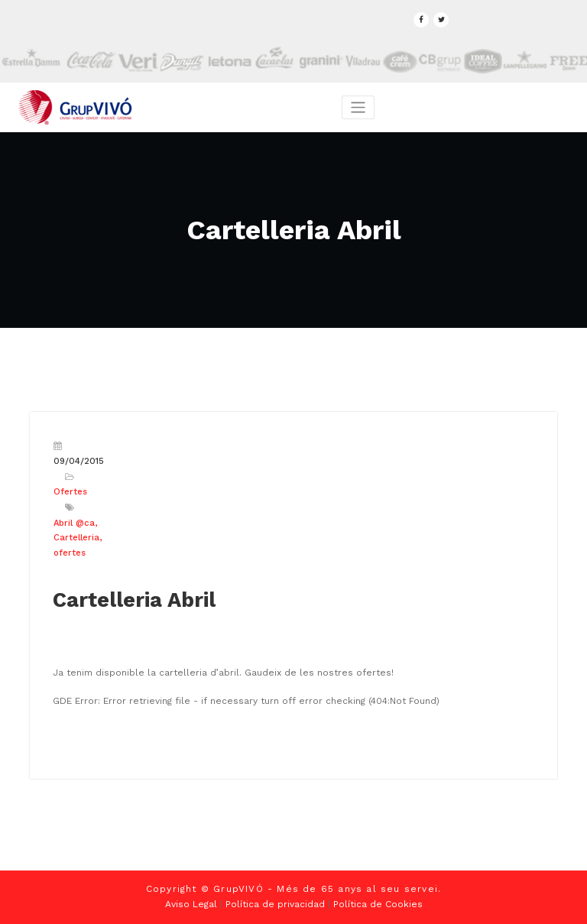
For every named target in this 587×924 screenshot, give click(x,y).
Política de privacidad (275, 904)
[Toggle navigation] (358, 107)
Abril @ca (74, 523)
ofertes (70, 553)
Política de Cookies (378, 904)
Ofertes (70, 492)
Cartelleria (76, 538)
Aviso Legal (191, 904)
